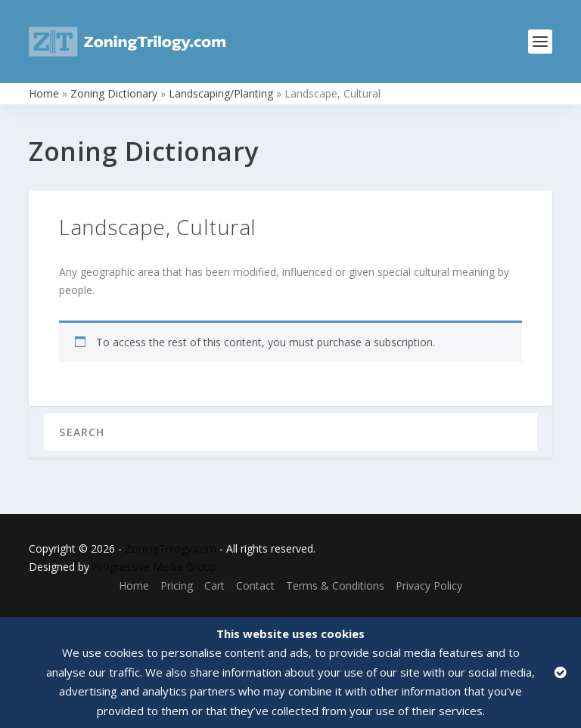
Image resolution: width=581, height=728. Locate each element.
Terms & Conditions (335, 585)
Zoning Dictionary (114, 93)
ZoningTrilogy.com (171, 548)
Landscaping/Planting (221, 93)
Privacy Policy (429, 585)
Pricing (177, 585)
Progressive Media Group (154, 567)
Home (44, 93)
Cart (214, 585)
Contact (255, 585)
